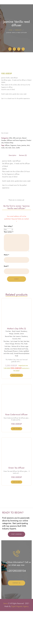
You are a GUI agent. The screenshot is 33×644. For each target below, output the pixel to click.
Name (6, 301)
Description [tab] (12, 202)
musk (3, 194)
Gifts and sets (17, 185)
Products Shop (9, 189)
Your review (9, 279)
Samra (6, 636)
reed (10, 194)
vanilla (18, 194)
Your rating (8, 273)
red (6, 194)
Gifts (11, 185)
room (13, 194)
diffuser (7, 192)
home (19, 192)
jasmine (24, 192)
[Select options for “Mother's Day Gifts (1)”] (17, 422)
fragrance (13, 192)
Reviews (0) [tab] (23, 202)
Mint (28, 192)
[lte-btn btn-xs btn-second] (16, 475)
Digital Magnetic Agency (20, 639)
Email (6, 313)
